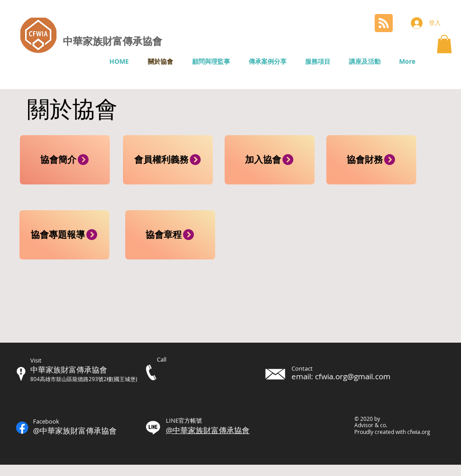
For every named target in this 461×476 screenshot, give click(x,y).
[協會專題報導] (64, 235)
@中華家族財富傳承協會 (208, 430)
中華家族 (83, 41)
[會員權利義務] (168, 160)
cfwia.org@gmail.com (353, 376)
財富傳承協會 (132, 41)
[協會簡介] (65, 160)
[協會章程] (170, 235)
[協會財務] (371, 160)
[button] (444, 44)
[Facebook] (22, 428)
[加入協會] (270, 160)
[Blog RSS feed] (384, 24)
